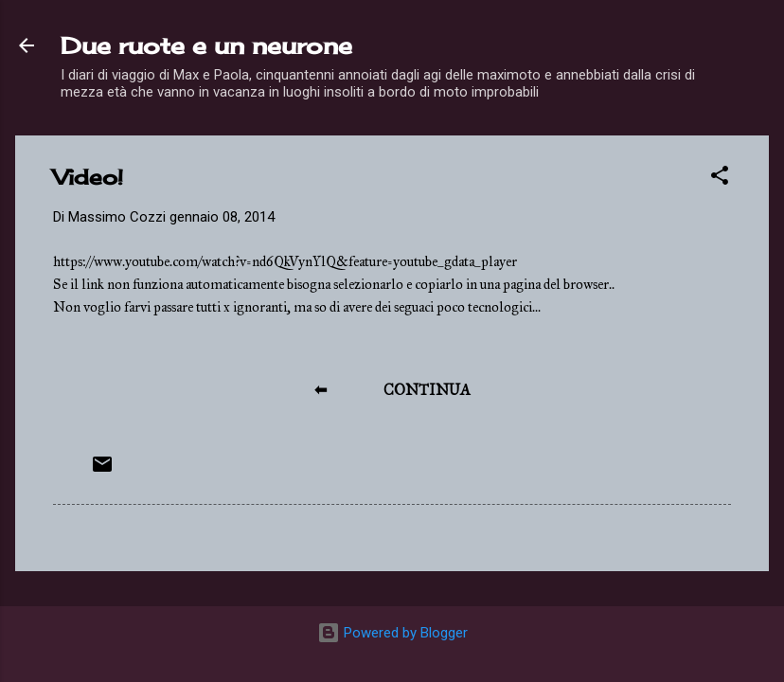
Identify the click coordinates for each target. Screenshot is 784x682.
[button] (720, 179)
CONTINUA (427, 390)
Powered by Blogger (392, 633)
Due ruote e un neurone (206, 45)
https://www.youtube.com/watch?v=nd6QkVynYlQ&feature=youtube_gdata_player (285, 261)
